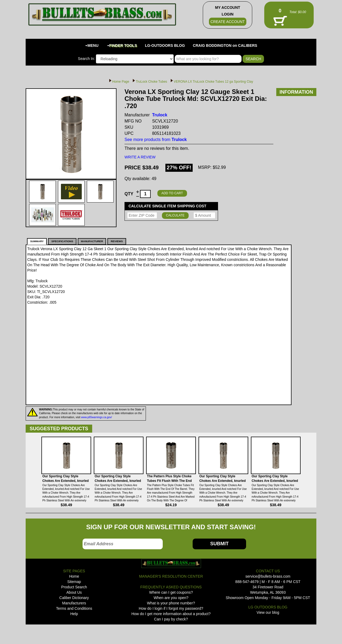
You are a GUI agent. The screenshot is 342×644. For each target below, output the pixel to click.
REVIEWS (117, 241)
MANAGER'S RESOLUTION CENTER (171, 576)
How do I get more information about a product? (171, 614)
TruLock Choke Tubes (151, 82)
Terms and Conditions (74, 608)
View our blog (268, 612)
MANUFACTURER (92, 241)
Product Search (74, 587)
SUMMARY (37, 241)
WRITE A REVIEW (140, 157)
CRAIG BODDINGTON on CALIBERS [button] (225, 45)
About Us (74, 592)
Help (74, 614)
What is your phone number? (171, 603)
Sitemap (74, 582)
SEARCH (253, 59)
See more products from (156, 140)
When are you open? (171, 598)
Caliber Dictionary (74, 598)
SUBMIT (219, 544)
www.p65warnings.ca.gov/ (96, 417)
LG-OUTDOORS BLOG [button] (165, 45)
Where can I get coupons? (171, 592)
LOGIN (228, 14)
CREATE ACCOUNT (228, 22)
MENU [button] (92, 45)
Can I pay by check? (171, 619)
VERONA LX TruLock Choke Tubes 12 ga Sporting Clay (213, 82)
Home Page (121, 82)
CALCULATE (175, 215)
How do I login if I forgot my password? (171, 608)
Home (74, 576)
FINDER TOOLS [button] (122, 45)
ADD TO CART (172, 193)
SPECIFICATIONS (62, 241)
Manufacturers (74, 603)
